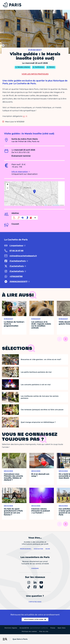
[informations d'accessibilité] (25, 218)
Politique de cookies (29, 631)
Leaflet (45, 205)
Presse (53, 628)
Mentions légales (11, 628)
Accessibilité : (34, 628)
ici (24, 116)
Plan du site (44, 631)
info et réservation (20, 172)
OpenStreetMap (56, 205)
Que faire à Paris (20, 639)
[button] (34, 192)
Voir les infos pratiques (35, 74)
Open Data (62, 628)
